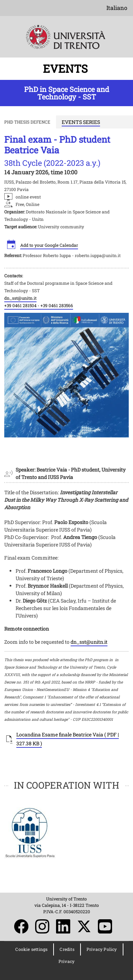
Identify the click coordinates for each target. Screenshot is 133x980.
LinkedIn (63, 926)
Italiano (117, 8)
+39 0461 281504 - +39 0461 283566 (39, 305)
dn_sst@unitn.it (20, 298)
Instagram (42, 926)
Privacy (66, 961)
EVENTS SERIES (81, 122)
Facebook (21, 926)
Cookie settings (31, 949)
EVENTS (67, 69)
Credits (67, 949)
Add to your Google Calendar (49, 245)
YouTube (105, 926)
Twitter (84, 926)
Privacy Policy (102, 949)
